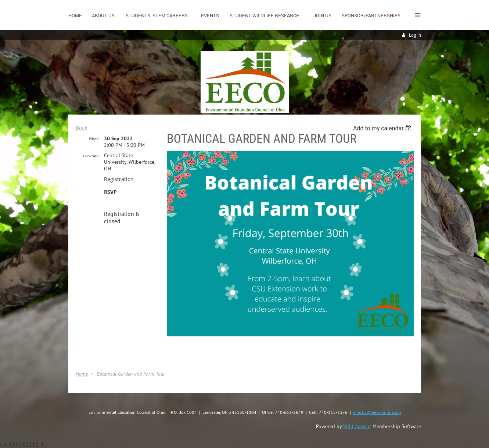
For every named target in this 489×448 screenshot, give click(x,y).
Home (82, 374)
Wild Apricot (357, 426)
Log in (415, 35)
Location (91, 156)
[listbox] (383, 128)
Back (81, 127)
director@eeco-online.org (377, 412)
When (94, 139)
